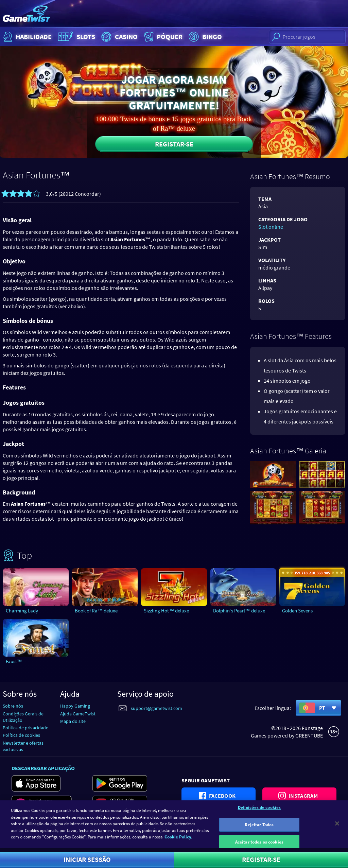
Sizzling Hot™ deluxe (166, 611)
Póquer (162, 37)
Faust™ (14, 661)
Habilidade (27, 37)
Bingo (204, 37)
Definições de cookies (259, 812)
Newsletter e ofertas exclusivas (23, 746)
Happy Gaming (75, 706)
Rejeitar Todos (259, 829)
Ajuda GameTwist (78, 714)
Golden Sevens (297, 611)
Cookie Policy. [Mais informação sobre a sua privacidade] (178, 841)
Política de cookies (21, 735)
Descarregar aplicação (43, 768)
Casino (119, 37)
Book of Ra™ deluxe (96, 611)
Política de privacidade (25, 728)
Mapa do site (73, 721)
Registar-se (174, 144)
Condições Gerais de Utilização (23, 717)
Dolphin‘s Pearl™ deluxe (239, 611)
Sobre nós (13, 706)
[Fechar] (337, 828)
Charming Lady (22, 611)
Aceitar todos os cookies (259, 846)
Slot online (271, 227)
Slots (76, 37)
